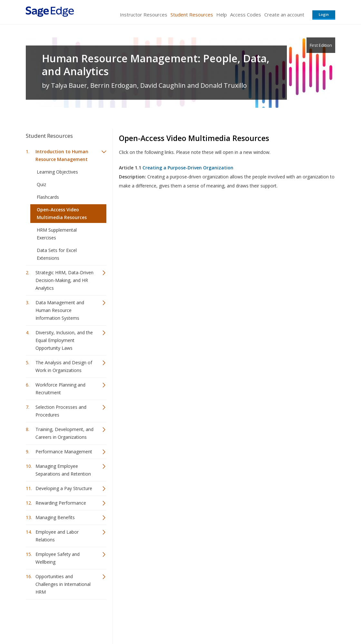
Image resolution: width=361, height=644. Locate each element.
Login (324, 14)
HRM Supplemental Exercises (57, 234)
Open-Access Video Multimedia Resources (62, 213)
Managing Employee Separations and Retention (63, 470)
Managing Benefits (55, 517)
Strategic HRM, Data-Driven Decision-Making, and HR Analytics (64, 280)
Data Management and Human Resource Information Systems (60, 310)
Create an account (284, 15)
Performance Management (64, 452)
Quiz (41, 184)
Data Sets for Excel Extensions (57, 254)
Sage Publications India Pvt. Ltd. (119, 620)
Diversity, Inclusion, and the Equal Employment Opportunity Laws (64, 340)
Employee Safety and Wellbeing (58, 558)
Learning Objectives (57, 172)
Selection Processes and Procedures (61, 411)
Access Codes (246, 15)
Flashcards (48, 197)
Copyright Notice (257, 620)
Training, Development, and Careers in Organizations (64, 433)
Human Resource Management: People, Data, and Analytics (156, 65)
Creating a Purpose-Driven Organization (188, 168)
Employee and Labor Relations (57, 536)
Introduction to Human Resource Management (62, 155)
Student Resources (192, 15)
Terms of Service (217, 620)
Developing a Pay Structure (64, 488)
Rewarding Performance (61, 503)
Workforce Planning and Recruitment (60, 389)
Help (222, 15)
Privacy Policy (293, 620)
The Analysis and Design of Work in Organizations (64, 366)
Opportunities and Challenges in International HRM (63, 584)
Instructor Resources (144, 15)
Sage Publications (63, 620)
